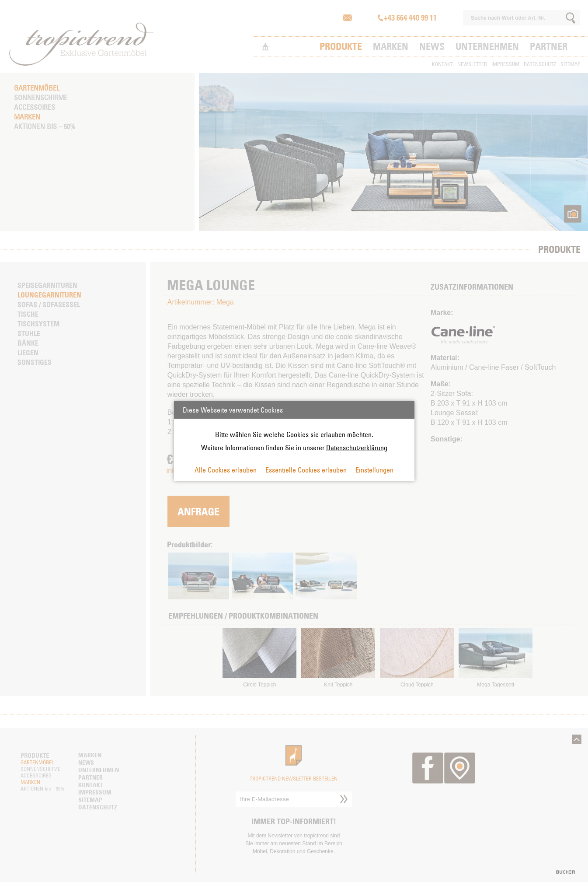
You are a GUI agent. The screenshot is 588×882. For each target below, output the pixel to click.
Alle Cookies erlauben (226, 470)
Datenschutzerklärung (357, 448)
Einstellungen (374, 470)
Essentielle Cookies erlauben (306, 470)
